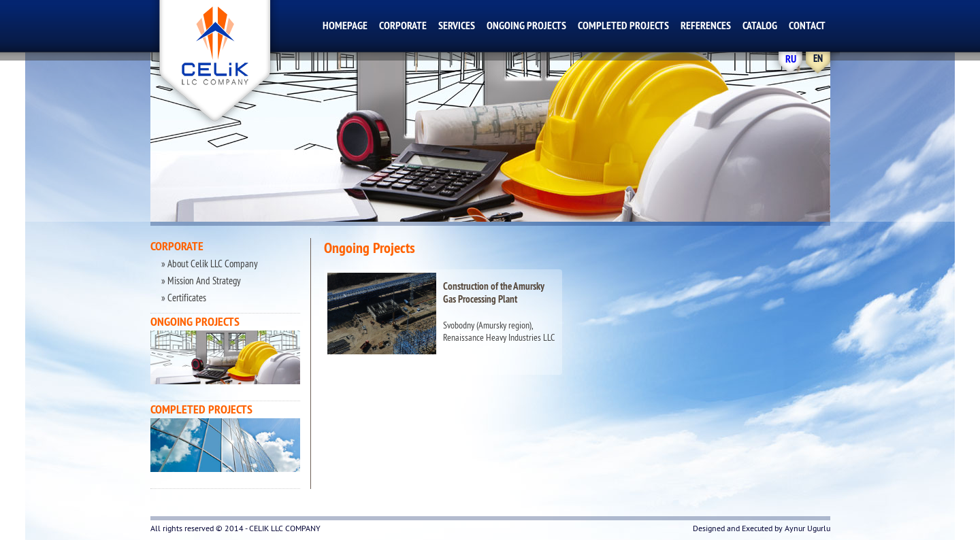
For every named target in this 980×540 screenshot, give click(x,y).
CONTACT (807, 26)
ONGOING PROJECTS (526, 26)
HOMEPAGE (345, 26)
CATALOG (760, 26)
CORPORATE (403, 26)
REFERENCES (706, 26)
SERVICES (457, 26)
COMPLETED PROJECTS (623, 26)
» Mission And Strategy (200, 281)
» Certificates (183, 298)
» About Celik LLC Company (209, 264)
